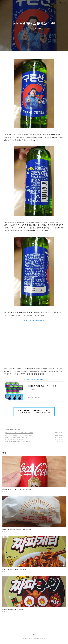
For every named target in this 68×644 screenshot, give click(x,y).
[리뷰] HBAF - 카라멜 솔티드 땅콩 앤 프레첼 (17, 442)
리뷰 (10, 430)
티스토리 (34, 635)
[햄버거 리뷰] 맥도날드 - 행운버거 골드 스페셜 (18, 435)
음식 (7, 430)
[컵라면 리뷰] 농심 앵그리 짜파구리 (15, 439)
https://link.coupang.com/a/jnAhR (34, 379)
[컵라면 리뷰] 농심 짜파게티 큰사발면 (15, 437)
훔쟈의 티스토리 (8, 4)
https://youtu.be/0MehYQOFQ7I (34, 320)
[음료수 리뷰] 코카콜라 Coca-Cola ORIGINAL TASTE (19, 433)
